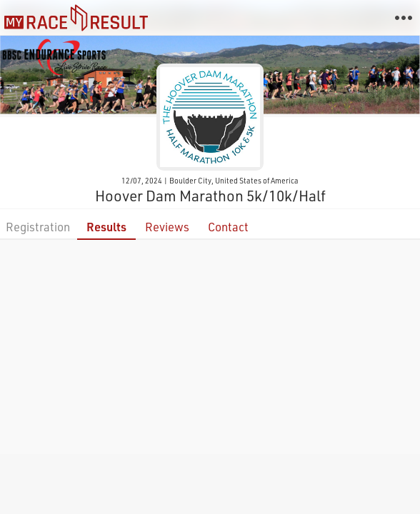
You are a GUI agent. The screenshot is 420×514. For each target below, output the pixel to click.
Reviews (167, 227)
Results (106, 227)
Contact (228, 227)
